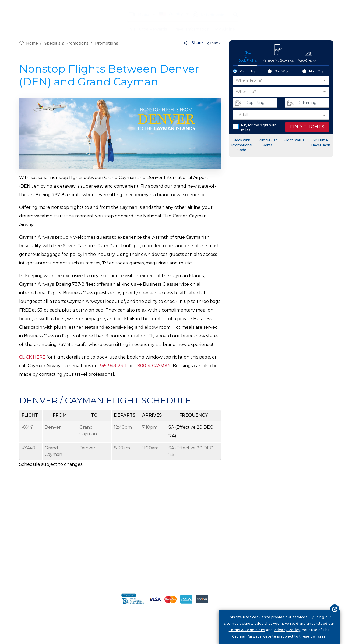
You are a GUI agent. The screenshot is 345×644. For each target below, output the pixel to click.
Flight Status (294, 140)
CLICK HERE (32, 357)
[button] (281, 80)
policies (318, 636)
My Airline (225, 22)
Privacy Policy (287, 630)
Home (29, 43)
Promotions (107, 43)
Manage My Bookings (278, 53)
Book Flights (248, 57)
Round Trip (245, 71)
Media (134, 6)
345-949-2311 (113, 366)
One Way (278, 71)
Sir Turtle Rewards (148, 22)
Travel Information (191, 22)
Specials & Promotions (66, 43)
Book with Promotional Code (242, 145)
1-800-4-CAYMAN (152, 366)
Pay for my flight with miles (255, 128)
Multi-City (313, 71)
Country (166, 6)
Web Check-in (308, 57)
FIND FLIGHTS (307, 127)
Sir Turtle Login (206, 6)
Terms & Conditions (247, 630)
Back (214, 43)
